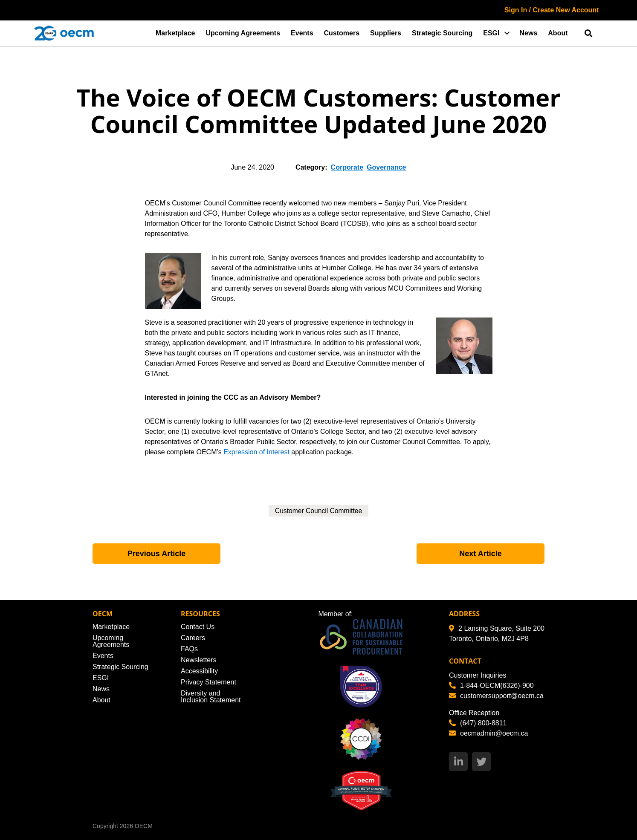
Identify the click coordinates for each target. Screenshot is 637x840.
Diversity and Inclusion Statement (211, 697)
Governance (386, 167)
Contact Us (198, 627)
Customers (342, 33)
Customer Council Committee (319, 511)
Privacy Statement (208, 682)
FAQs (189, 649)
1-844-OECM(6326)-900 (491, 686)
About (558, 33)
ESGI (491, 33)
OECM (144, 826)
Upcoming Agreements (243, 33)
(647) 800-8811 (478, 723)
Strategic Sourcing (442, 33)
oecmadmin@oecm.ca (488, 733)
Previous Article (156, 554)
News (529, 33)
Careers (193, 638)
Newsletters (199, 660)
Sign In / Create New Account (552, 10)
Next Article (480, 554)
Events (302, 33)
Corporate (347, 167)
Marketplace (175, 33)
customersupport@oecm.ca (496, 696)
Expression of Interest (256, 452)
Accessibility (199, 671)
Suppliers (386, 33)
